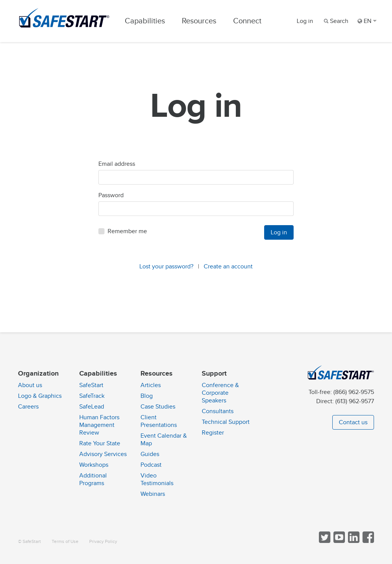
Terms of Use (65, 542)
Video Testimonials (157, 479)
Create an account (228, 266)
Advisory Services (103, 454)
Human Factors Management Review (99, 425)
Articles (151, 385)
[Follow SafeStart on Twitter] (324, 541)
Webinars (153, 494)
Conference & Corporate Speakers (220, 393)
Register (213, 433)
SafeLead (92, 407)
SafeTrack (92, 396)
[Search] (335, 21)
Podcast (151, 465)
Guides (150, 454)
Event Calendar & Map (164, 440)
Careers (28, 407)
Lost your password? (166, 266)
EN (367, 21)
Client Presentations (159, 421)
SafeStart (91, 385)
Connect (247, 21)
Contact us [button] (353, 422)
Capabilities (145, 21)
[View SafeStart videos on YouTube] (338, 541)
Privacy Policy (103, 542)
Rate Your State (100, 443)
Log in (305, 21)
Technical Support (226, 422)
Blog (147, 396)
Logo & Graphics (40, 396)
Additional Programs (93, 479)
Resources (199, 21)
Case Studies (158, 407)
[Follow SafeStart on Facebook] (367, 541)
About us (30, 385)
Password (111, 195)
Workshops (94, 465)
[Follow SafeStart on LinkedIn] (353, 541)
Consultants (218, 411)
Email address (117, 164)
